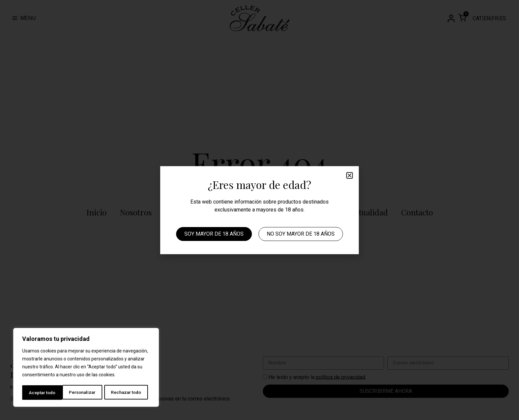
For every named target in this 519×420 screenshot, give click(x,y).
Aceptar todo (130, 393)
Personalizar (42, 393)
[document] (259, 210)
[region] (86, 368)
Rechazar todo (86, 393)
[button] (350, 175)
